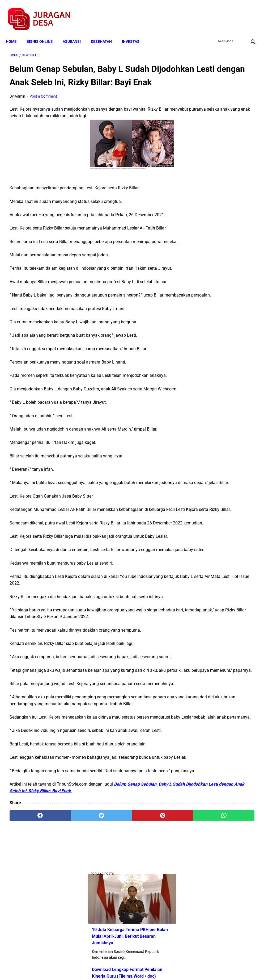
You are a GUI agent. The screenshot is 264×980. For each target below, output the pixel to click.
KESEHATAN (105, 32)
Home (15, 32)
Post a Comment (43, 104)
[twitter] (224, 14)
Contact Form (173, 966)
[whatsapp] (152, 918)
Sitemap (150, 966)
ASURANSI (75, 32)
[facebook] (211, 14)
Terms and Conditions (69, 966)
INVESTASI (135, 32)
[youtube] (236, 14)
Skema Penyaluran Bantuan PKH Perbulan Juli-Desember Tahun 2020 (222, 303)
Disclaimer (129, 966)
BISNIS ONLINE (43, 32)
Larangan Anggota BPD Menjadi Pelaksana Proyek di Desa (221, 389)
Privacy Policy (104, 966)
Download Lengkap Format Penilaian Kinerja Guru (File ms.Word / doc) (222, 146)
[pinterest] (111, 918)
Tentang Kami (201, 966)
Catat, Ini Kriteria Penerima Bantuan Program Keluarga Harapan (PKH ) (222, 349)
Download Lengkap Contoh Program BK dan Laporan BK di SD (223, 224)
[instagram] (249, 14)
